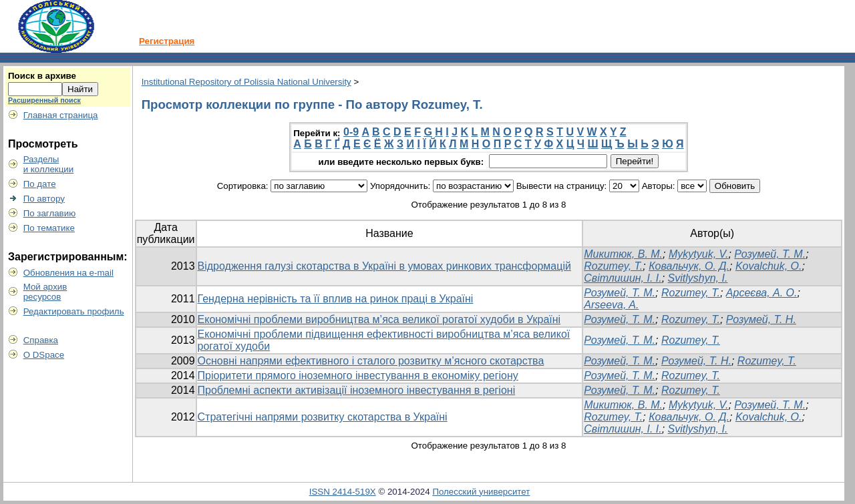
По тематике (49, 228)
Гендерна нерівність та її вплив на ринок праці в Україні (336, 299)
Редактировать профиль (74, 311)
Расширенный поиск (44, 100)
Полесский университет (481, 492)
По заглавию (50, 213)
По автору (44, 199)
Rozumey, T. (613, 266)
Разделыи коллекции (49, 164)
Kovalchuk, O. (769, 266)
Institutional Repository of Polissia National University (246, 82)
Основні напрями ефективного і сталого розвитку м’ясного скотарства (371, 361)
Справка (41, 340)
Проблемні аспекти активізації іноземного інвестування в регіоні (357, 390)
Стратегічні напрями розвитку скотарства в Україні (323, 417)
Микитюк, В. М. (623, 254)
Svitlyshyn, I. (698, 278)
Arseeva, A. (611, 305)
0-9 (351, 132)
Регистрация (167, 41)
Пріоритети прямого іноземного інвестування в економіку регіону (358, 375)
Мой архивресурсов (45, 292)
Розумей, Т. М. (770, 254)
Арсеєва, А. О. (762, 293)
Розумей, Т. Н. (761, 319)
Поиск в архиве (42, 76)
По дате (40, 184)
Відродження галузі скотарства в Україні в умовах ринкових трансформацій (384, 266)
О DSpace (44, 355)
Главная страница (61, 115)
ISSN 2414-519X (343, 492)
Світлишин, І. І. (623, 278)
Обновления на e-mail (68, 273)
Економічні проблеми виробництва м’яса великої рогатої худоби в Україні (379, 319)
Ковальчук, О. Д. (689, 266)
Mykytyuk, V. (699, 254)
